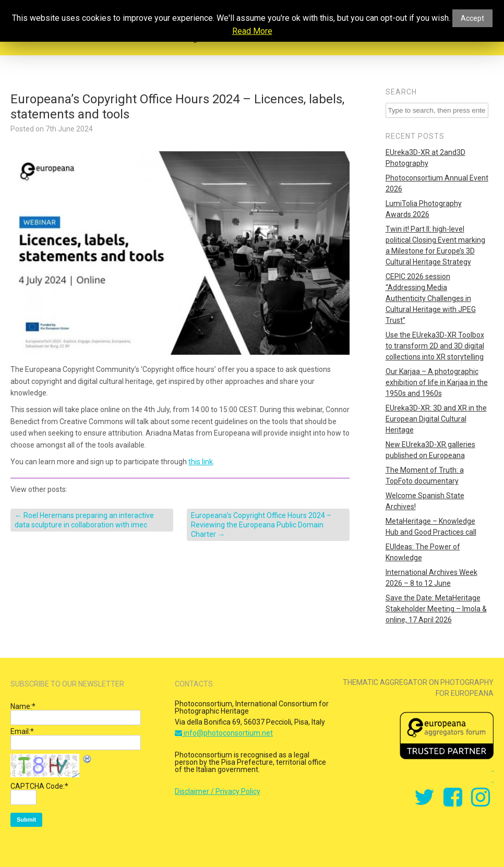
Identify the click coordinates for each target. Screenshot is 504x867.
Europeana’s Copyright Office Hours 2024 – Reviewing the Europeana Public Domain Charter (261, 525)
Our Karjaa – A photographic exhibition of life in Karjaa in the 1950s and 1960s (437, 382)
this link (201, 462)
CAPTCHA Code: (39, 786)
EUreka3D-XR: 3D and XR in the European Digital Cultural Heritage (436, 419)
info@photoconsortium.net (224, 733)
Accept (472, 18)
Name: (23, 706)
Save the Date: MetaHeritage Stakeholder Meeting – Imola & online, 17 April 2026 (436, 609)
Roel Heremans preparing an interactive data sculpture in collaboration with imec (84, 520)
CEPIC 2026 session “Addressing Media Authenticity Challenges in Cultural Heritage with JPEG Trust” (431, 298)
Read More (252, 31)
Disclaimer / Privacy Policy (218, 791)
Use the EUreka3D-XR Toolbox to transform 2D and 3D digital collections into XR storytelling (435, 346)
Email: (22, 731)
